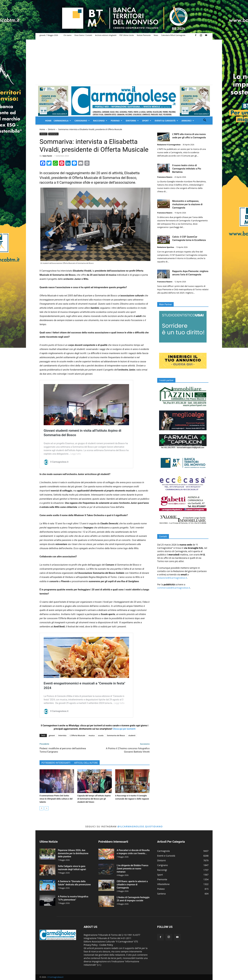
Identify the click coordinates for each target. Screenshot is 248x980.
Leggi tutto (76, 454)
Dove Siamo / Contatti (83, 35)
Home (48, 121)
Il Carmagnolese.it (56, 977)
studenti (132, 735)
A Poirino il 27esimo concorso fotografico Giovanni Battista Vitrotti (128, 750)
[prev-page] (42, 808)
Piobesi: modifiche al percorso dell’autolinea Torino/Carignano (63, 750)
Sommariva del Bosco (116, 735)
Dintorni (132, 121)
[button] (205, 121)
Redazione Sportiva (166, 247)
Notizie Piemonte (144, 35)
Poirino (116, 121)
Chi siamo (68, 35)
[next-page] (47, 808)
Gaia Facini (47, 156)
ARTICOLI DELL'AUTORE (86, 763)
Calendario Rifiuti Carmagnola (173, 35)
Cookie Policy (106, 945)
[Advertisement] (124, 61)
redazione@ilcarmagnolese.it (172, 578)
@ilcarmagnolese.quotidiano (140, 826)
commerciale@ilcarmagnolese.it (174, 588)
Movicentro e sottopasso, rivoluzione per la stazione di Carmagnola (187, 204)
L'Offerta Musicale (78, 735)
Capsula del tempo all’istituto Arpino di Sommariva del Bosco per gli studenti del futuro (94, 799)
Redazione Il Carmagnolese (169, 145)
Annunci (188, 121)
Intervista (62, 735)
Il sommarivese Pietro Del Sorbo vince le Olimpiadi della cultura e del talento (56, 799)
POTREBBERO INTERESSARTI (56, 763)
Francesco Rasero (165, 177)
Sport (147, 121)
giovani (52, 735)
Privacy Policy (91, 945)
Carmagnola (62, 121)
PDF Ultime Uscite (127, 35)
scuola (101, 735)
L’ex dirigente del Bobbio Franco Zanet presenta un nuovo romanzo (133, 869)
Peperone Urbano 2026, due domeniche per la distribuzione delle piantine (73, 853)
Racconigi (100, 121)
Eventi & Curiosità (166, 121)
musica (92, 735)
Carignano (82, 121)
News (156, 35)
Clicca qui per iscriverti (124, 729)
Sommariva (53, 134)
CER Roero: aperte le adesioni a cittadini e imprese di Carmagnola (132, 885)
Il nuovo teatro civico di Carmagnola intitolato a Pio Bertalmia (187, 169)
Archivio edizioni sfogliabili (106, 35)
